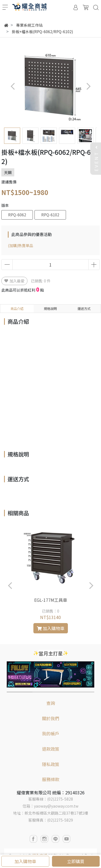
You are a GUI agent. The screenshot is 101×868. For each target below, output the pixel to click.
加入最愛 (14, 281)
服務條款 (51, 779)
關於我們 (51, 718)
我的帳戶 (51, 733)
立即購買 (76, 861)
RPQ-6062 (17, 215)
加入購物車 (25, 861)
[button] (88, 86)
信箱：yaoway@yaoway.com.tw (50, 806)
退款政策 (51, 749)
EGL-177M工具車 (51, 600)
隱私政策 (51, 764)
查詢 (51, 703)
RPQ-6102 (50, 215)
